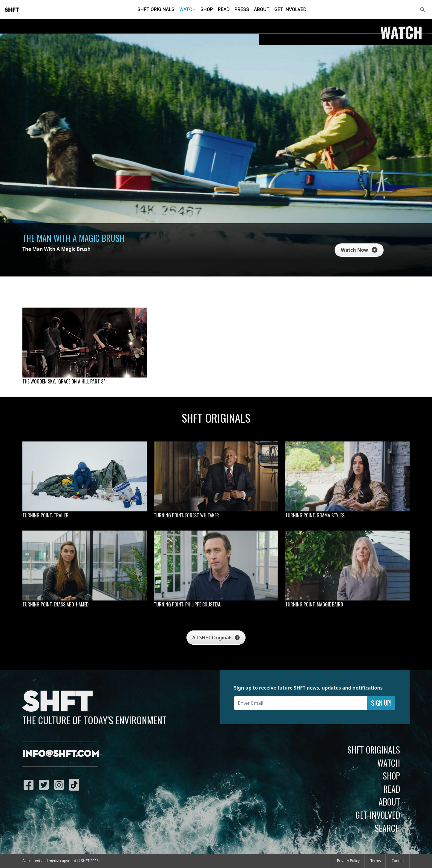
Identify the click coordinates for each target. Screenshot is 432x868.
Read (224, 9)
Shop (207, 9)
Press (242, 9)
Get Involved (290, 9)
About (262, 9)
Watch (187, 9)
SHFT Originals (156, 9)
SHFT (12, 10)
